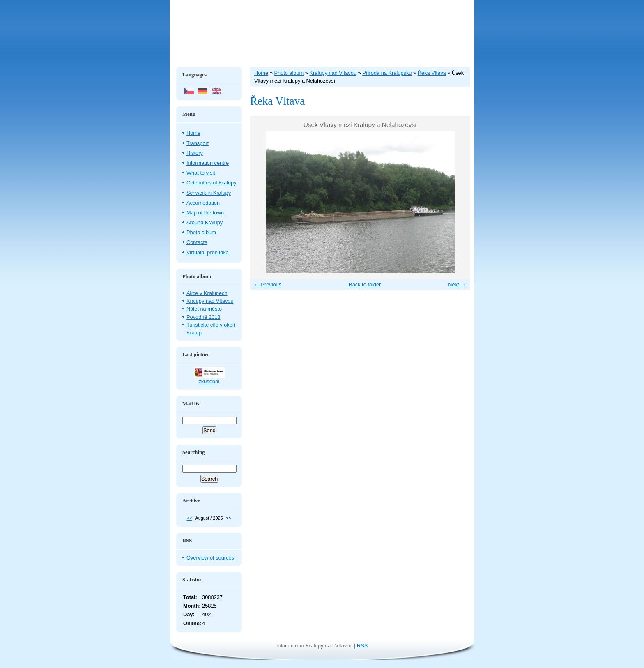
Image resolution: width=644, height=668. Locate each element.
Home (193, 133)
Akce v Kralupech (207, 293)
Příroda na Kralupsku (387, 73)
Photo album (201, 232)
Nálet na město (204, 309)
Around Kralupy (205, 222)
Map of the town (205, 213)
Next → (457, 284)
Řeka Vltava (432, 73)
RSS (362, 646)
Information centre (208, 163)
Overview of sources (210, 558)
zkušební (209, 381)
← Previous (268, 284)
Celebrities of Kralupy (212, 183)
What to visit (201, 173)
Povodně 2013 (204, 317)
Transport (198, 143)
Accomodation (203, 203)
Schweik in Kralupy (209, 193)
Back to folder (365, 284)
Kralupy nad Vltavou (210, 301)
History (195, 153)
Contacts (197, 242)
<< (190, 518)
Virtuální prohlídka (208, 252)
